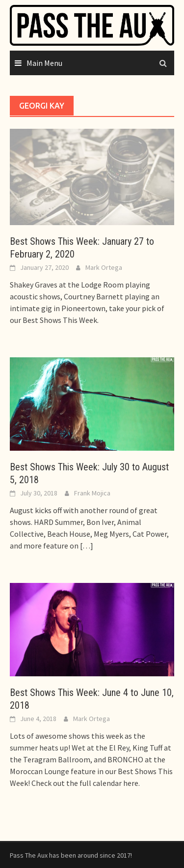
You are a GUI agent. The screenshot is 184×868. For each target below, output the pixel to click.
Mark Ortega (104, 267)
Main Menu (44, 63)
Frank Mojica (92, 493)
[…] (86, 546)
